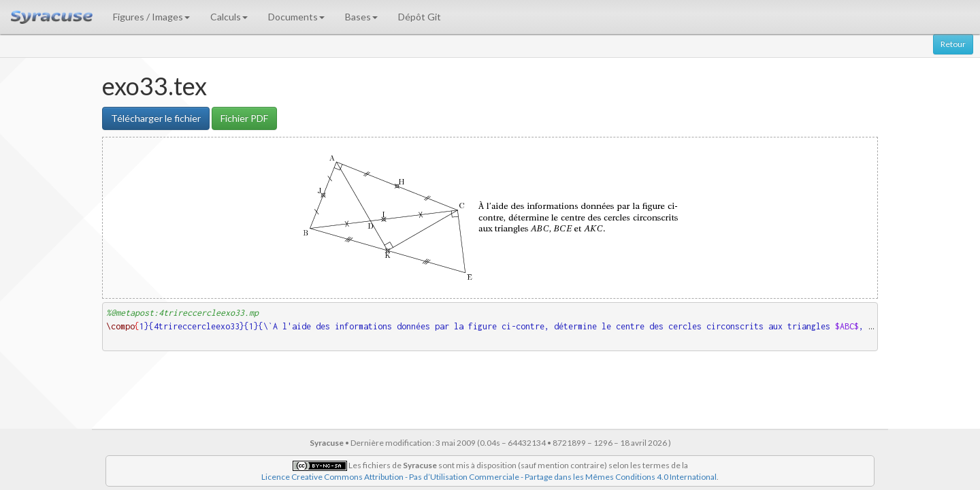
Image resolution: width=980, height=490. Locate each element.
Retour (953, 44)
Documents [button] (296, 17)
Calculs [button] (229, 17)
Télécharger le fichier (156, 118)
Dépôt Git (420, 17)
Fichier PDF (244, 118)
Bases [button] (361, 17)
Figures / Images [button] (151, 17)
